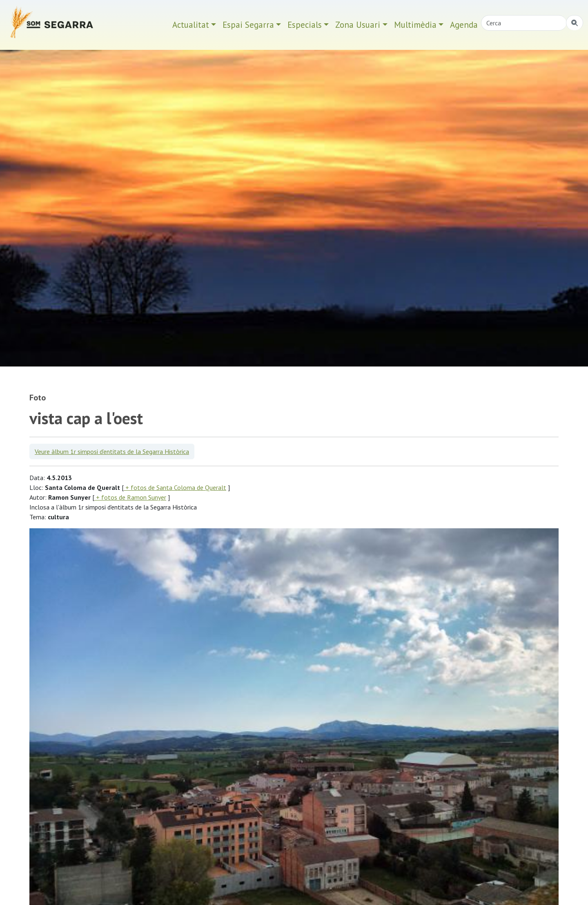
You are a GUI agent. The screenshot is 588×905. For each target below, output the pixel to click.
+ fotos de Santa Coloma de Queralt (175, 487)
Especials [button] (305, 25)
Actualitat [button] (191, 25)
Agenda (464, 25)
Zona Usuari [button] (358, 25)
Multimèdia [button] (415, 25)
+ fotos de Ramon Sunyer (130, 497)
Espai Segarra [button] (248, 25)
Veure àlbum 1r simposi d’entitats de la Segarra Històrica (112, 451)
